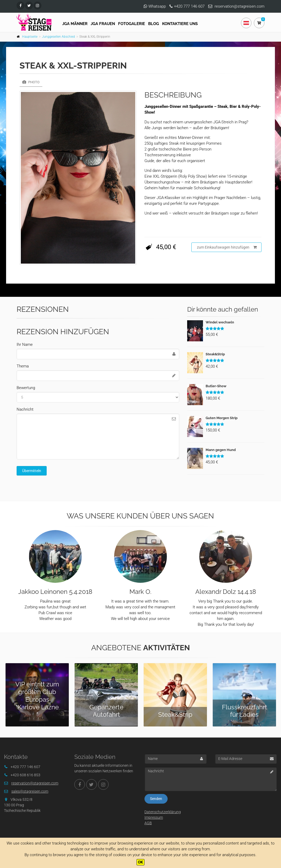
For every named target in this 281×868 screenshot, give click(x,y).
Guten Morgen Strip (222, 418)
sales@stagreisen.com (30, 791)
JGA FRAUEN (103, 24)
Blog (154, 24)
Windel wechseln (220, 322)
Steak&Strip (215, 354)
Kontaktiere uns (180, 24)
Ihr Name (25, 345)
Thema (23, 366)
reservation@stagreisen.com (239, 6)
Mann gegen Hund (221, 450)
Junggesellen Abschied (58, 37)
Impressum (154, 817)
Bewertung (26, 388)
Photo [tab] (31, 82)
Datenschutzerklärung (163, 812)
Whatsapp (157, 6)
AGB (148, 823)
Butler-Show (216, 386)
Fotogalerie (132, 24)
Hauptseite (30, 37)
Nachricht (25, 409)
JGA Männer (75, 24)
